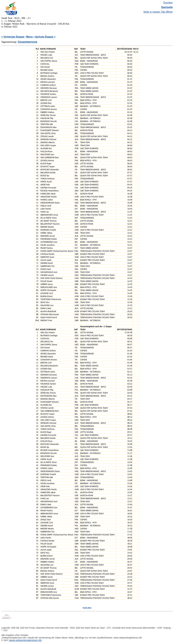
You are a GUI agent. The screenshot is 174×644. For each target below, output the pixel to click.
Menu (30, 37)
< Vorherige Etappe (13, 37)
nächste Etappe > (45, 37)
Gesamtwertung (28, 42)
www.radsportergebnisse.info (25, 640)
